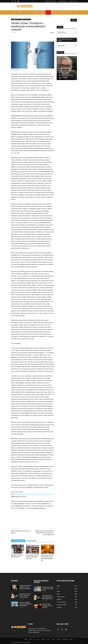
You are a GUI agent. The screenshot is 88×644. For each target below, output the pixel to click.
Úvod (12, 17)
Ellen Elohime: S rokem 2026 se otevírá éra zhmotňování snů (25, 596)
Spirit (30, 12)
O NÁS (69, 12)
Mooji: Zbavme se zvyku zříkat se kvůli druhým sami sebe (32, 557)
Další (43, 12)
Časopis (54, 12)
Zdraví (20, 12)
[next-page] (15, 564)
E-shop (48, 12)
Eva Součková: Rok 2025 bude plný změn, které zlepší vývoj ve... (48, 597)
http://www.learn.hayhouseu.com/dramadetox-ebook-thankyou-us (34, 494)
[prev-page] (12, 564)
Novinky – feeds (73, 1)
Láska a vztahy (18, 19)
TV (25, 12)
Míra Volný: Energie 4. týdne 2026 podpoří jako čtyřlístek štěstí (25, 604)
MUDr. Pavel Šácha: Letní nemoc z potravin (21, 532)
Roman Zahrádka (63, 77)
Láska (14, 12)
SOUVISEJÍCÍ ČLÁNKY (18, 541)
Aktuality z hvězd (64, 66)
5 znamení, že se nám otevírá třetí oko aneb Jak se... (48, 589)
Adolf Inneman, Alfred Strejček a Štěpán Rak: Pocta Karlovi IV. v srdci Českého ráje (45, 533)
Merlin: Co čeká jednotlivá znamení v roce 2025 (47, 606)
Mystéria (37, 12)
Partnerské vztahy (27, 19)
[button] (75, 13)
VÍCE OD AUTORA (31, 541)
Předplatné (62, 12)
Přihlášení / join (63, 1)
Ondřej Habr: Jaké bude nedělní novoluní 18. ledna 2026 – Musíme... (25, 587)
